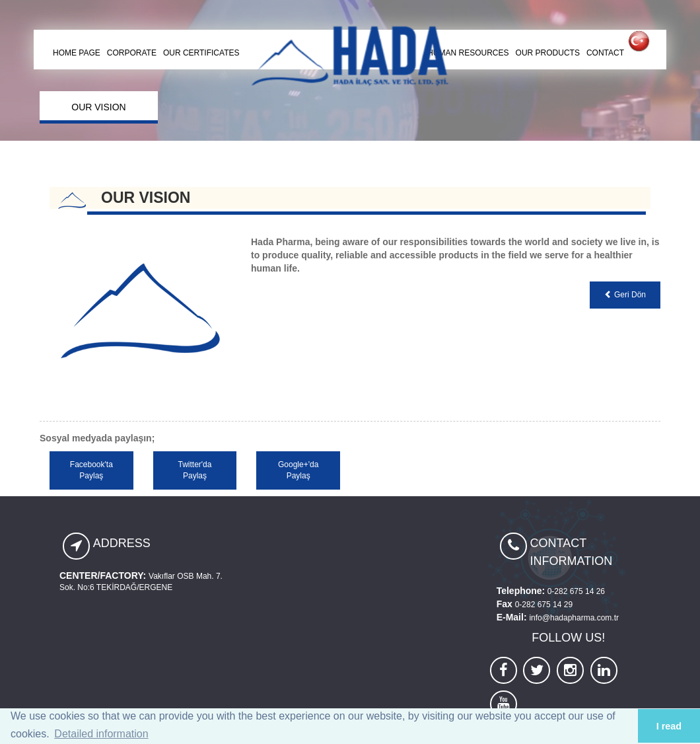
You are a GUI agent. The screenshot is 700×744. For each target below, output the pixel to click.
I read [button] (669, 726)
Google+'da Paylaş (298, 470)
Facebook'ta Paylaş (91, 470)
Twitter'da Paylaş (194, 470)
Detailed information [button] (101, 734)
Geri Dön (625, 295)
